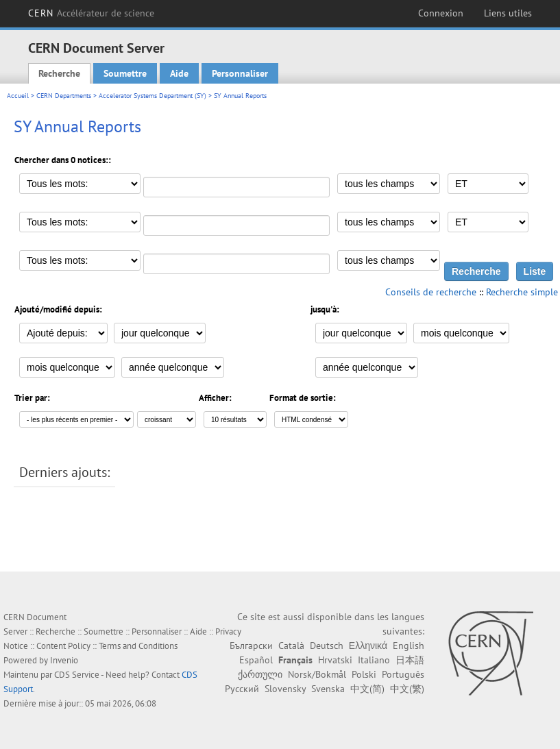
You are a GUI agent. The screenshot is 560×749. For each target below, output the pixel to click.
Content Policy (63, 646)
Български (251, 646)
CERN (92, 13)
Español (256, 660)
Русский (242, 689)
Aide (179, 73)
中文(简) (367, 689)
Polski (364, 674)
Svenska (328, 689)
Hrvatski (335, 660)
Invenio (64, 660)
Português (403, 674)
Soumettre (125, 73)
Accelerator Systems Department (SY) (153, 96)
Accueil (18, 96)
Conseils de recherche (431, 292)
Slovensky (285, 689)
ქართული (260, 674)
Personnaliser (240, 73)
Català (291, 646)
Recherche (59, 73)
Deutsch (327, 646)
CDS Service (77, 675)
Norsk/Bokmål (317, 674)
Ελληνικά (368, 646)
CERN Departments (64, 96)
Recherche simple (522, 292)
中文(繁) (407, 689)
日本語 (410, 660)
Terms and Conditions (138, 646)
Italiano (374, 660)
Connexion (441, 13)
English (409, 646)
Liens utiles (508, 13)
